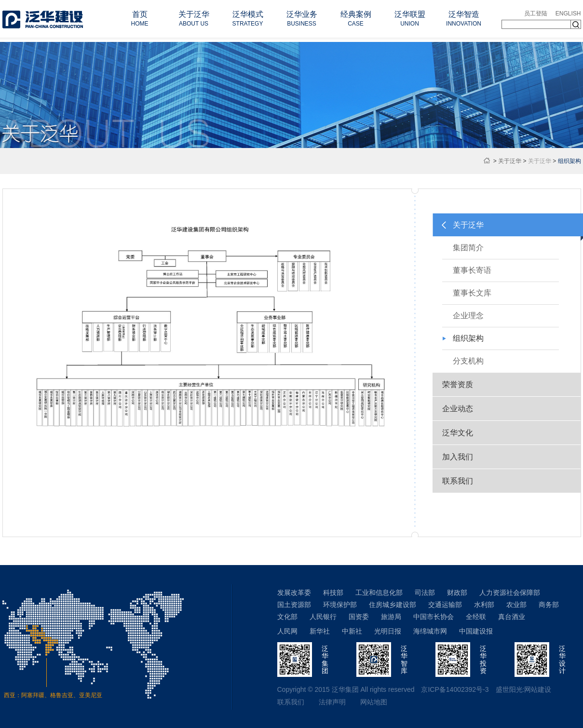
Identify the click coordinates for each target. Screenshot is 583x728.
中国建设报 (476, 631)
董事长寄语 (472, 270)
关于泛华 (510, 161)
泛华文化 (458, 433)
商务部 (549, 605)
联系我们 (458, 481)
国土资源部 (294, 605)
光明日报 (388, 631)
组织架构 (468, 338)
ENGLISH (568, 13)
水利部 (484, 605)
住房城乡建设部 (393, 605)
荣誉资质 (458, 384)
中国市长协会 (434, 617)
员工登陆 (536, 13)
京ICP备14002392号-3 (455, 689)
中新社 (352, 631)
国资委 (359, 617)
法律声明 (332, 702)
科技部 (333, 593)
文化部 (287, 617)
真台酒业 (512, 617)
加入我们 (458, 457)
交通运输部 (445, 605)
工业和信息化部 (379, 593)
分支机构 (468, 361)
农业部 (516, 605)
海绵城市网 (430, 631)
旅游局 (391, 617)
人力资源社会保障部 (510, 593)
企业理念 (468, 316)
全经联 (476, 617)
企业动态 (458, 409)
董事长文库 (472, 293)
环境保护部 (340, 605)
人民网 (287, 631)
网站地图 (374, 702)
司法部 (425, 593)
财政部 (457, 593)
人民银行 (323, 617)
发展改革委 (294, 593)
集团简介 (468, 248)
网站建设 (538, 689)
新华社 (320, 631)
